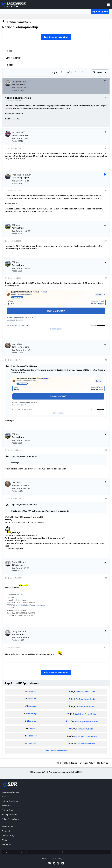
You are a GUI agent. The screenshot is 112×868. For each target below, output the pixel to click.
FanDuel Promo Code (85, 699)
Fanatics (32, 721)
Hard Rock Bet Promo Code (85, 736)
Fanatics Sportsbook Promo (86, 721)
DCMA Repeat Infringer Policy (79, 763)
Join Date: (16, 88)
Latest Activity (13, 58)
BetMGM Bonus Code (85, 692)
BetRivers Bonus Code (85, 744)
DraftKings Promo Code (86, 714)
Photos (10, 65)
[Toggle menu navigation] (108, 5)
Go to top (103, 763)
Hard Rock (32, 736)
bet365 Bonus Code (85, 729)
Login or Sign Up (100, 12)
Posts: (15, 90)
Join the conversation (56, 37)
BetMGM (32, 691)
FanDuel (32, 699)
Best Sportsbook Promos (56, 751)
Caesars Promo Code (85, 707)
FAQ (59, 763)
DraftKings (32, 714)
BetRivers (32, 743)
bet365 (32, 728)
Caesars (32, 706)
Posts (9, 51)
